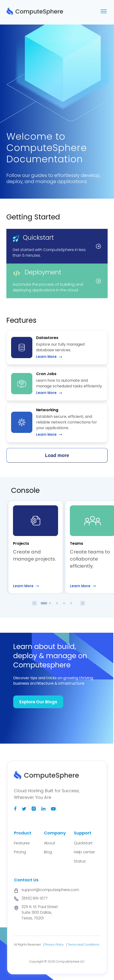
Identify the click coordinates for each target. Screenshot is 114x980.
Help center (84, 852)
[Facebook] (15, 810)
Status (80, 861)
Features (22, 843)
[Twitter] (24, 809)
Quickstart (83, 843)
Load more (57, 455)
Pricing (20, 852)
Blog (48, 852)
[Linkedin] (43, 809)
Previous (34, 603)
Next (83, 603)
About (50, 843)
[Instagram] (34, 810)
